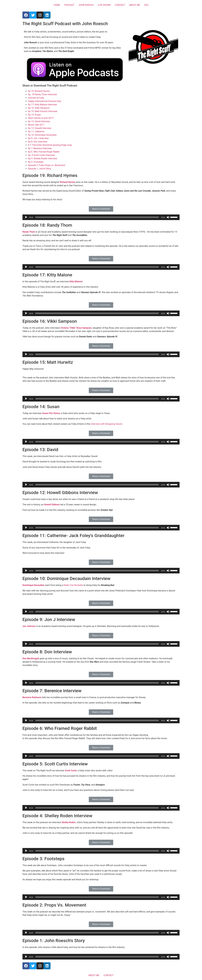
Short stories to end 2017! (41, 118)
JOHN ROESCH (86, 5)
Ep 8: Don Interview (38, 142)
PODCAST (69, 5)
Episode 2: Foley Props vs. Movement (47, 165)
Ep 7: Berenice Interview (40, 148)
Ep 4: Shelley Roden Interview (43, 158)
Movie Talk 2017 (36, 125)
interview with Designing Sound (106, 424)
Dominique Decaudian (33, 585)
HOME (57, 5)
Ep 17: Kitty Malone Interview (42, 105)
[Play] (26, 217)
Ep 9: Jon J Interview (38, 138)
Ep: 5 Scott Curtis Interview (41, 155)
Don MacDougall (31, 658)
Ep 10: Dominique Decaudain (42, 135)
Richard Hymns (68, 182)
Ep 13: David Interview (39, 121)
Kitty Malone (76, 282)
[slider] (97, 217)
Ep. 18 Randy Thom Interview (43, 94)
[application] (101, 217)
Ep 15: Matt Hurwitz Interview (43, 111)
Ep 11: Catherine (36, 132)
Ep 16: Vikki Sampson (39, 108)
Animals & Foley (36, 98)
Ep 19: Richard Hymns (39, 91)
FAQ (146, 5)
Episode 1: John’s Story (40, 169)
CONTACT (120, 5)
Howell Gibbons (52, 505)
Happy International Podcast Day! (45, 101)
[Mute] (168, 217)
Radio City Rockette (73, 585)
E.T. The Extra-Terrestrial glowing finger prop (50, 145)
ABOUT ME (135, 5)
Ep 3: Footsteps (36, 162)
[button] (101, 209)
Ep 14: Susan (35, 115)
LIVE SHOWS (104, 5)
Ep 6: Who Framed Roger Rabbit (44, 152)
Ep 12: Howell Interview (40, 128)
